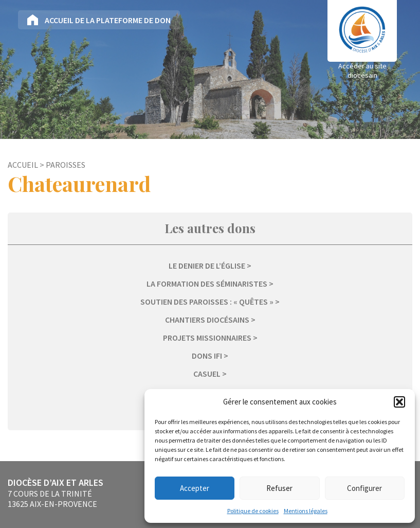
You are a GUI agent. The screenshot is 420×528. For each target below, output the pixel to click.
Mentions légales (306, 511)
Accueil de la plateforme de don (108, 20)
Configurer (364, 488)
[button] (399, 402)
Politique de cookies (253, 511)
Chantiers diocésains (207, 320)
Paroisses (66, 165)
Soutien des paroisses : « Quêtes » (207, 302)
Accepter (195, 488)
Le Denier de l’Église (207, 266)
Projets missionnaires (207, 338)
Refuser (279, 488)
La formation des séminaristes (207, 284)
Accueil (23, 165)
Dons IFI (207, 356)
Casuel (207, 374)
